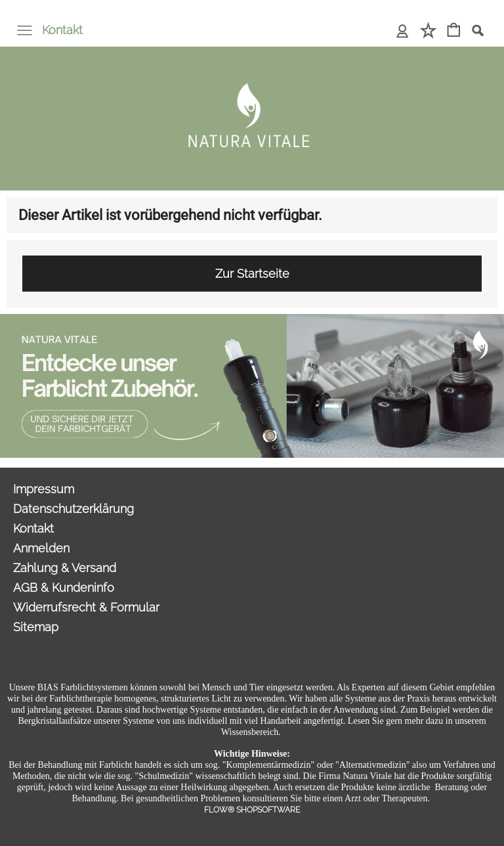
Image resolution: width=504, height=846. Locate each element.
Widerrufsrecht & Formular (86, 607)
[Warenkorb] (454, 31)
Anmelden (41, 548)
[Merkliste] (428, 31)
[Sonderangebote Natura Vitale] (252, 319)
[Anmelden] (403, 31)
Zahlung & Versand (65, 568)
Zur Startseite (252, 274)
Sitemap (36, 627)
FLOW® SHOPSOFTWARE (252, 810)
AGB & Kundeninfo (64, 588)
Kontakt (62, 30)
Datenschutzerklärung (73, 509)
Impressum (44, 489)
